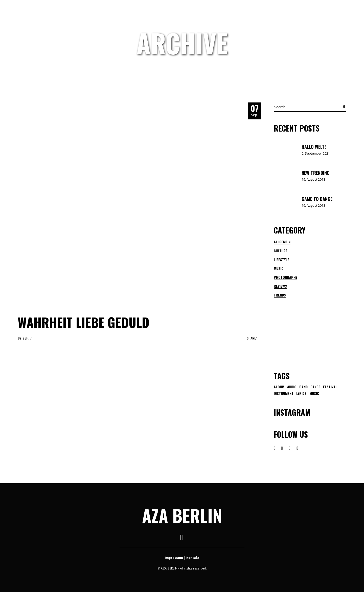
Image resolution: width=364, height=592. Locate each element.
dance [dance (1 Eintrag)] (315, 387)
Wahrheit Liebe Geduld (84, 322)
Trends (280, 295)
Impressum (174, 558)
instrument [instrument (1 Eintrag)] (284, 393)
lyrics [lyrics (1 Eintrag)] (301, 393)
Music (279, 268)
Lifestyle (281, 259)
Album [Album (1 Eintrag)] (279, 387)
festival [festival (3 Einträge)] (330, 387)
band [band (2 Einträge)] (303, 387)
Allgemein (282, 242)
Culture (281, 251)
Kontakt (193, 558)
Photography (286, 277)
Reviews (280, 286)
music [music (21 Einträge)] (314, 393)
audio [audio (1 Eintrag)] (292, 387)
